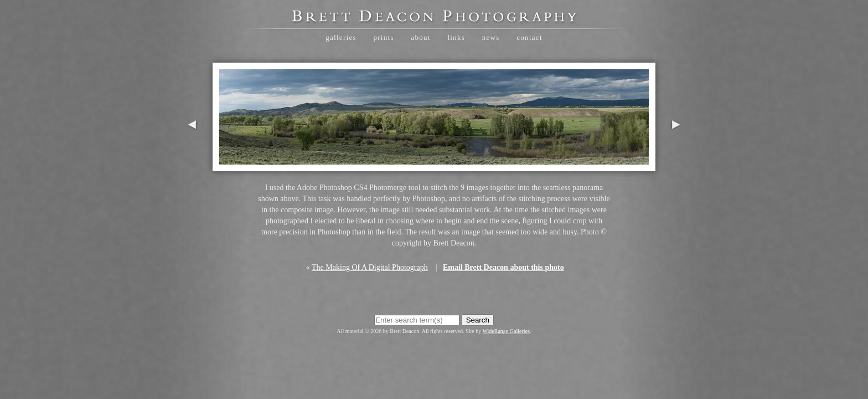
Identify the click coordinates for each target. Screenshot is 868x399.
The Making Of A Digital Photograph (370, 267)
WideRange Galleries (506, 331)
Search (478, 320)
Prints (383, 37)
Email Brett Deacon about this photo (503, 267)
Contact (529, 37)
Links (456, 37)
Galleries (341, 37)
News (491, 37)
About (420, 37)
